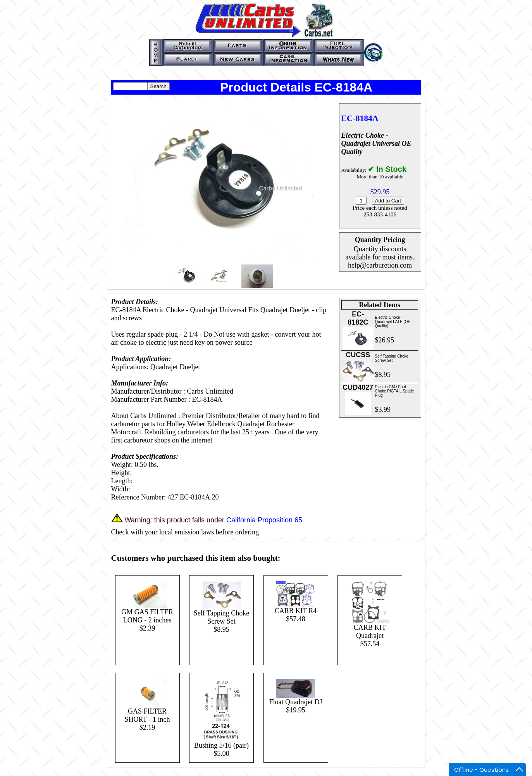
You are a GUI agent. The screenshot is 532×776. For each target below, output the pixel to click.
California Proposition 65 (264, 520)
